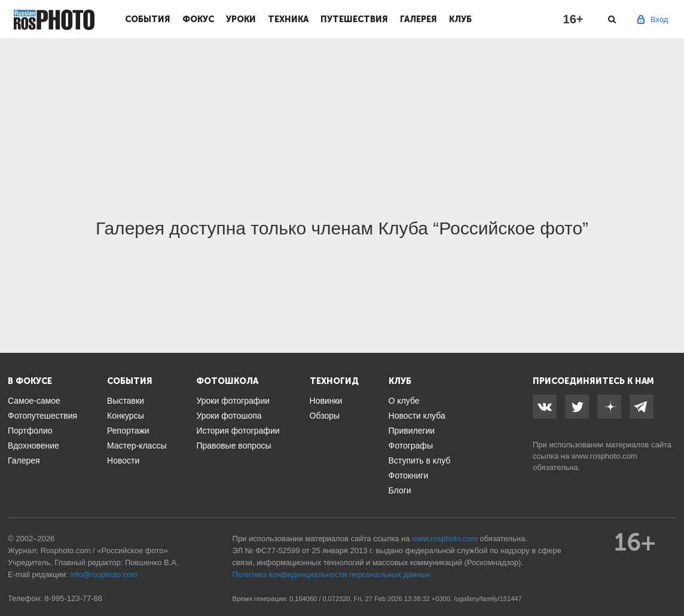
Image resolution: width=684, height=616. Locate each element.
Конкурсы (126, 416)
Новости (123, 461)
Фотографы (411, 446)
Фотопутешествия (42, 416)
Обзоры (325, 416)
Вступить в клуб (420, 461)
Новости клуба (417, 416)
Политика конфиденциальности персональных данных (332, 574)
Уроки (241, 19)
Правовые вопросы (233, 446)
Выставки (126, 401)
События (148, 19)
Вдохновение (33, 446)
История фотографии (238, 431)
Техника (288, 19)
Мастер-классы (137, 446)
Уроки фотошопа (229, 416)
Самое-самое (34, 401)
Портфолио (30, 431)
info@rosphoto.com (104, 574)
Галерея (419, 19)
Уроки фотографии (233, 401)
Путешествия (354, 19)
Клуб (460, 19)
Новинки (326, 401)
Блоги (400, 490)
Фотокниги (409, 475)
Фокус (198, 19)
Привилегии (412, 431)
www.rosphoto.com (604, 456)
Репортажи (128, 431)
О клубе (404, 401)
